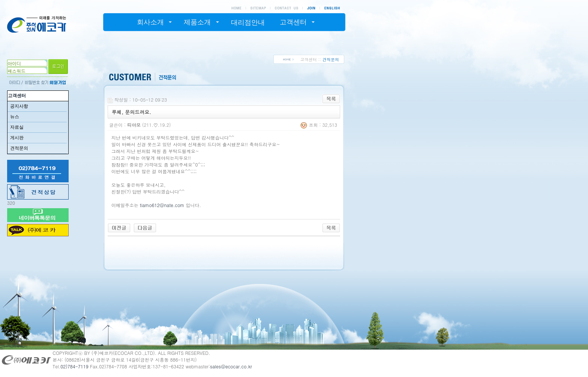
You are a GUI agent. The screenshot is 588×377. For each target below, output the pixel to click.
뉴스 (15, 117)
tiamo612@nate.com (162, 205)
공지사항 (19, 106)
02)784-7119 (74, 366)
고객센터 (17, 96)
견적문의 (19, 148)
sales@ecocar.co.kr (231, 366)
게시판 (17, 138)
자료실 (17, 127)
